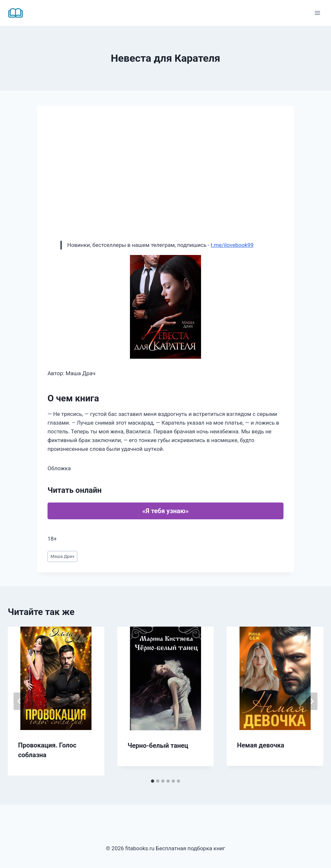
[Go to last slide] (19, 701)
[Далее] (312, 701)
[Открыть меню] (317, 13)
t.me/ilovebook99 (232, 245)
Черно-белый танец (158, 746)
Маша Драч (62, 556)
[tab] (153, 781)
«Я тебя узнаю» (165, 511)
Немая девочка (261, 745)
